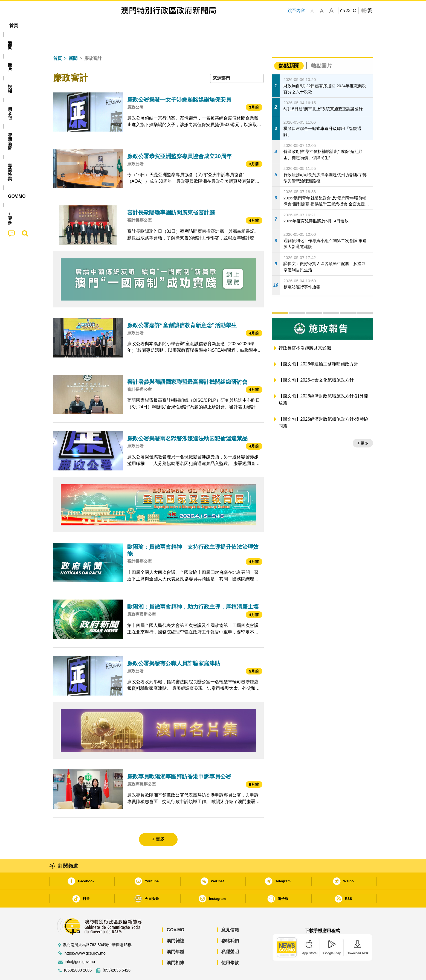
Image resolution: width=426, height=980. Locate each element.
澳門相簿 (175, 946)
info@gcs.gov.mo (80, 945)
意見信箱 (230, 913)
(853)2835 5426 (117, 954)
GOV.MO (175, 913)
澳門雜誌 (175, 924)
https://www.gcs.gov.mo (85, 937)
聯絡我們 (230, 924)
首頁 (57, 42)
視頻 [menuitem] (123, 26)
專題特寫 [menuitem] (199, 26)
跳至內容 (296, 11)
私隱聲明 (230, 935)
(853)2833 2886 (78, 954)
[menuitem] (83, 26)
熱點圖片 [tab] (321, 49)
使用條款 (230, 946)
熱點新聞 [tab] (289, 49)
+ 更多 (363, 426)
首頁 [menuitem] (62, 26)
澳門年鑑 (175, 935)
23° (351, 11)
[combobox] (237, 62)
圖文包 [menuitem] (145, 26)
